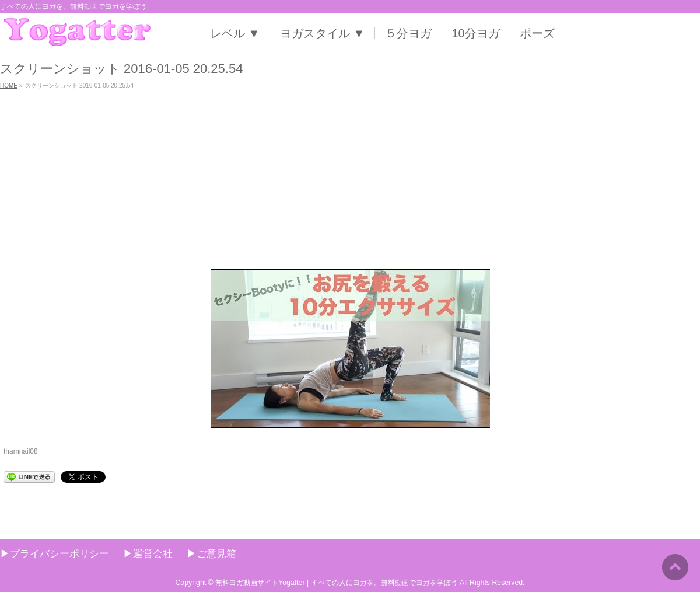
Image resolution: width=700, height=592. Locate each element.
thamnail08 (21, 451)
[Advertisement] (350, 181)
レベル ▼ (235, 33)
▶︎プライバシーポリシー (55, 553)
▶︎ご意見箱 (211, 553)
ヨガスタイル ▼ (322, 33)
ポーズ (537, 33)
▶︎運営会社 (148, 553)
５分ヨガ (408, 33)
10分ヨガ (476, 33)
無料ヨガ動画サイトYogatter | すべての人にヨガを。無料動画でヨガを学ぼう (336, 583)
